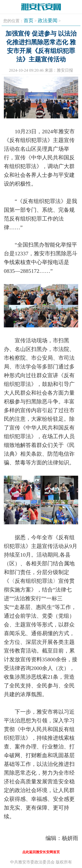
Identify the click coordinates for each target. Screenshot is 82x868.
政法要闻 (48, 20)
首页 (29, 20)
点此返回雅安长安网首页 (41, 852)
